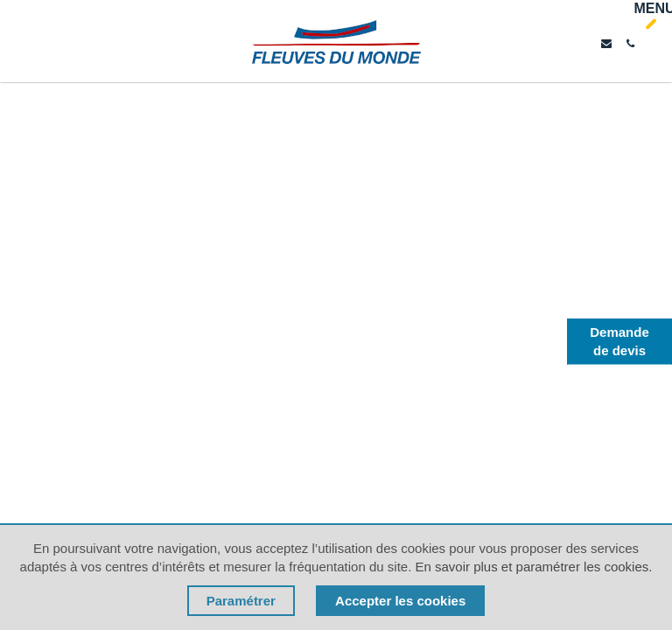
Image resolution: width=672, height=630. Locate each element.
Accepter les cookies (400, 601)
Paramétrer (241, 601)
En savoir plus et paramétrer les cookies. (533, 567)
